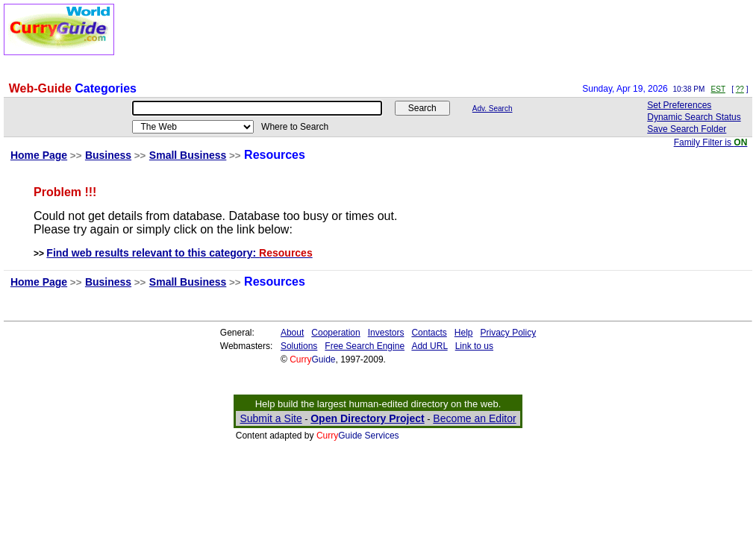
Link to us (474, 346)
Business (108, 155)
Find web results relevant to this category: (179, 253)
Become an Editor (474, 418)
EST (718, 89)
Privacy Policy (509, 333)
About (292, 333)
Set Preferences (679, 105)
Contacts (429, 333)
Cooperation (335, 333)
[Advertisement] (450, 37)
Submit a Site (271, 418)
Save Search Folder (687, 129)
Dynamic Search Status (694, 117)
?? (740, 89)
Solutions (299, 346)
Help (464, 333)
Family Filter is (711, 142)
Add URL (429, 346)
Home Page (39, 155)
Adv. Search (493, 109)
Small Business (188, 155)
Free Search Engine (365, 346)
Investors (386, 333)
